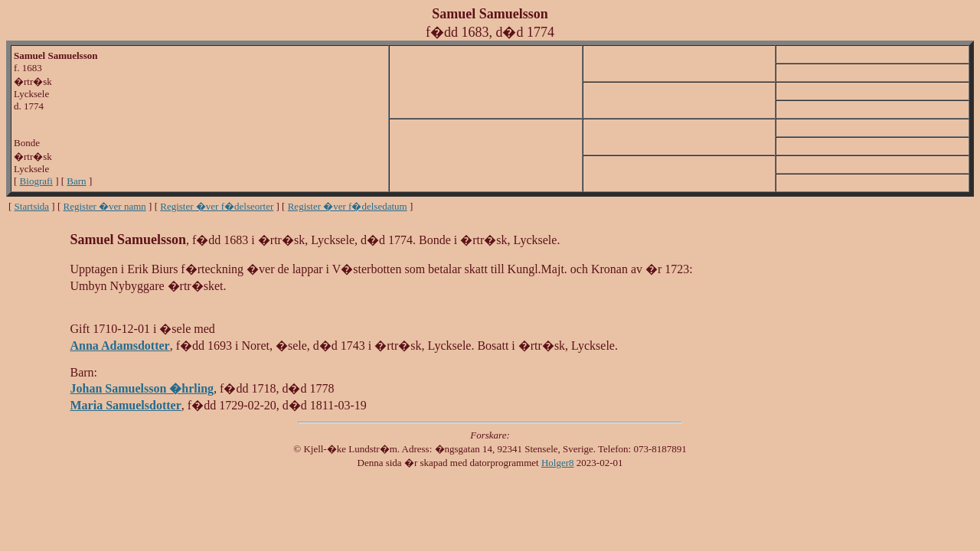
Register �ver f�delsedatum (348, 206)
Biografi (36, 181)
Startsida (32, 206)
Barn (76, 181)
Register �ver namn (105, 206)
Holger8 (558, 463)
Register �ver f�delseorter (217, 206)
